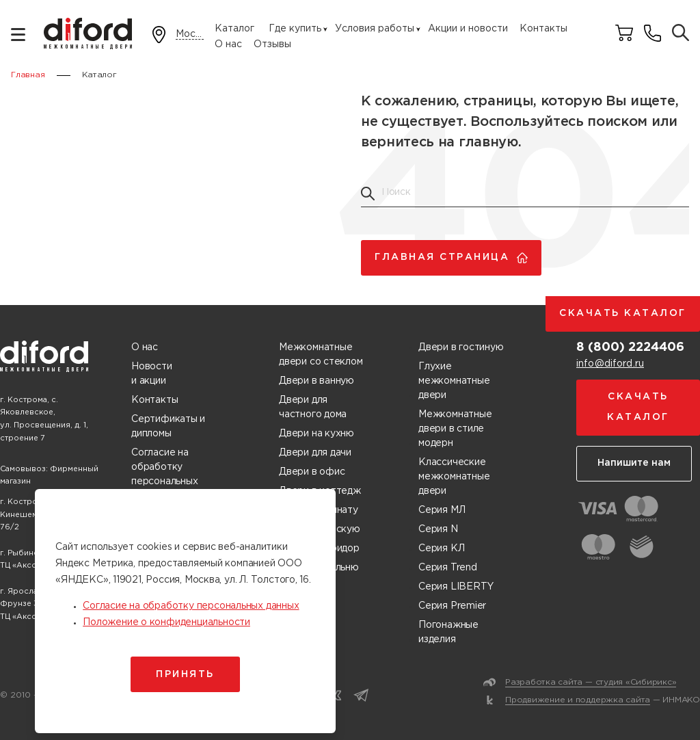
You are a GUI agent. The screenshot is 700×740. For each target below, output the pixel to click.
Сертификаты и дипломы (168, 426)
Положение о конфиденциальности (166, 622)
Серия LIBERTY (456, 587)
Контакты (543, 29)
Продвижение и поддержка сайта (578, 700)
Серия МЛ (442, 510)
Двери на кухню (317, 434)
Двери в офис (312, 472)
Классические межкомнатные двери (454, 477)
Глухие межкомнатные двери (454, 381)
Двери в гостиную (461, 347)
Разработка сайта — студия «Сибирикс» (591, 682)
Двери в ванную (317, 381)
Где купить (295, 29)
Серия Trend (448, 568)
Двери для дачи (315, 453)
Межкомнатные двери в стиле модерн (455, 429)
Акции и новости (468, 29)
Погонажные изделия (448, 632)
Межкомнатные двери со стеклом (321, 355)
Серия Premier (452, 606)
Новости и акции (152, 374)
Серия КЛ (441, 549)
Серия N (438, 529)
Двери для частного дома (313, 407)
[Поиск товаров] (681, 34)
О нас (228, 44)
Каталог (234, 29)
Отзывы (272, 44)
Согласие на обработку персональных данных (164, 474)
